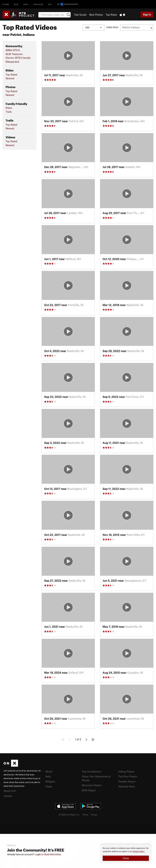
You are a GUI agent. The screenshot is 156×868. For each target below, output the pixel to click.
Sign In (147, 14)
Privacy (94, 815)
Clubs (49, 786)
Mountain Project (92, 785)
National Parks (127, 786)
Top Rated (11, 75)
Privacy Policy (139, 851)
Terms (85, 815)
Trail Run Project (128, 776)
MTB (16, 4)
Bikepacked (12, 62)
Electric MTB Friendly (18, 58)
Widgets (50, 781)
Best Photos (96, 15)
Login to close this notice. (48, 854)
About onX (10, 791)
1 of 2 (78, 739)
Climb (6, 4)
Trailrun (38, 4)
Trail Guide (80, 15)
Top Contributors (91, 771)
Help (48, 776)
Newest (10, 78)
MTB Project (89, 790)
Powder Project (127, 781)
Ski (50, 4)
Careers (8, 796)
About (49, 771)
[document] (126, 854)
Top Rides (111, 15)
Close (126, 858)
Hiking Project (126, 771)
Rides (9, 108)
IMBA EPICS (13, 50)
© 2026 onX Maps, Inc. (69, 815)
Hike (26, 4)
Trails (9, 112)
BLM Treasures (14, 54)
